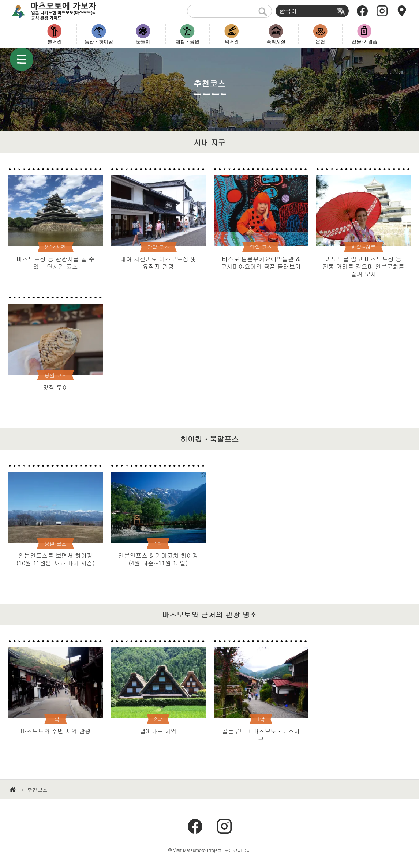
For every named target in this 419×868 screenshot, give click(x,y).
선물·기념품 (364, 42)
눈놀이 (143, 42)
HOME (14, 790)
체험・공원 (188, 42)
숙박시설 (276, 42)
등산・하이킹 (99, 42)
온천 (320, 42)
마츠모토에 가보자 (61, 11)
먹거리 (232, 42)
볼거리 (55, 42)
